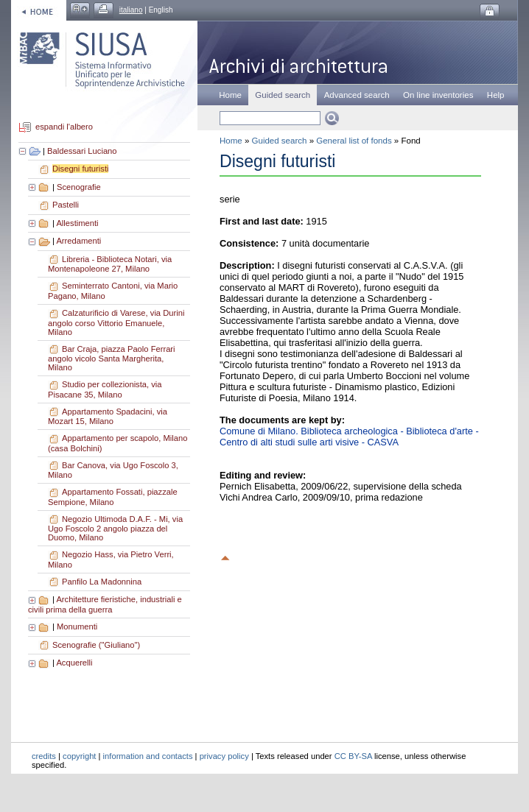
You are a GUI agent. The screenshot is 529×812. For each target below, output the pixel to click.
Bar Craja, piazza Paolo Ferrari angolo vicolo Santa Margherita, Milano (112, 359)
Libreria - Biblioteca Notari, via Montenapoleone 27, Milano (110, 264)
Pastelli (66, 205)
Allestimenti (77, 223)
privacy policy (224, 756)
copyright (79, 756)
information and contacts (148, 756)
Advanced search (357, 95)
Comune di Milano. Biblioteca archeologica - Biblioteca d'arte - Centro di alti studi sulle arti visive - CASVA (349, 437)
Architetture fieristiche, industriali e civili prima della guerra (105, 604)
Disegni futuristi (80, 169)
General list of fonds (354, 141)
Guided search (280, 141)
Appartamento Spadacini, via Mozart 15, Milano (108, 417)
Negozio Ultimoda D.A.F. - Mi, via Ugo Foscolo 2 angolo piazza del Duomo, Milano (115, 529)
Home (230, 95)
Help (496, 95)
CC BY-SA (353, 756)
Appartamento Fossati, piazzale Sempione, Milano (113, 497)
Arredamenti (78, 241)
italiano (131, 10)
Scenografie (79, 187)
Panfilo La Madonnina (102, 582)
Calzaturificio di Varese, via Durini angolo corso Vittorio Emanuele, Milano (116, 322)
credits (44, 756)
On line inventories (438, 95)
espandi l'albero (64, 127)
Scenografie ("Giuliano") (96, 645)
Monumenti (77, 626)
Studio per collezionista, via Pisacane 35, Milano (105, 389)
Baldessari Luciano (82, 151)
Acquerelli (74, 663)
